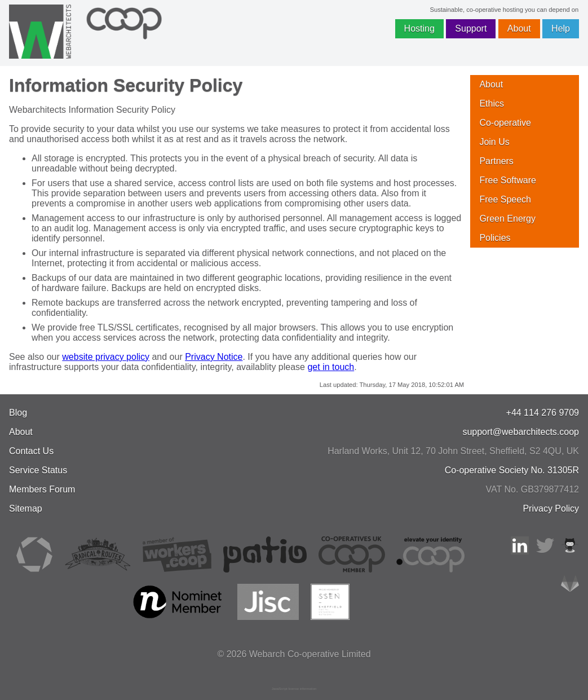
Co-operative (505, 123)
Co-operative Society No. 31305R (512, 470)
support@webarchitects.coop (521, 432)
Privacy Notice (214, 357)
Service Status (38, 470)
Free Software (507, 180)
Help (561, 28)
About (519, 28)
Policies (495, 238)
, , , (453, 451)
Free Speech (505, 199)
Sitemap (26, 509)
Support (471, 28)
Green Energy (507, 219)
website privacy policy (106, 357)
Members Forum (42, 489)
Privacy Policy (551, 509)
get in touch (331, 367)
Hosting (419, 28)
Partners (496, 161)
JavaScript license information (294, 689)
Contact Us (31, 451)
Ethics (492, 104)
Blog (18, 413)
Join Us (494, 142)
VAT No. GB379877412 (532, 489)
